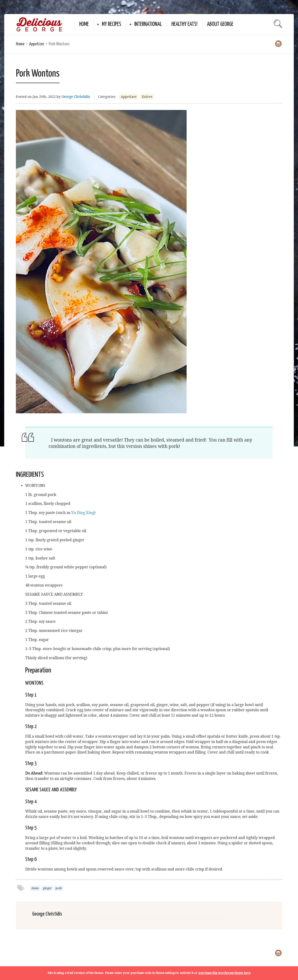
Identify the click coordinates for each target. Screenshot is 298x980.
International (148, 24)
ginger (47, 888)
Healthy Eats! (184, 24)
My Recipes (112, 24)
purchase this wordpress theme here (224, 973)
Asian (35, 888)
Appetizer (37, 44)
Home (84, 24)
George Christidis (76, 97)
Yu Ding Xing (83, 513)
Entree (147, 97)
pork (59, 888)
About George (220, 24)
